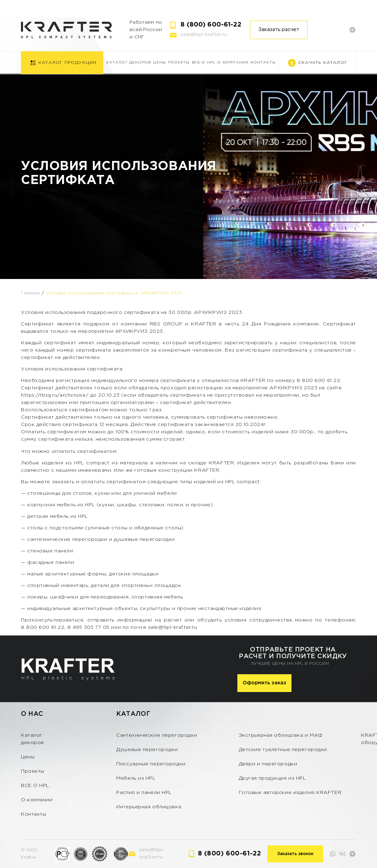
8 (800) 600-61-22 (211, 25)
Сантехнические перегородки (157, 735)
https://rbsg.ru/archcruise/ (55, 395)
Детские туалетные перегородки (283, 750)
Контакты (263, 63)
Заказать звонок (295, 854)
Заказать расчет (279, 30)
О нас (32, 714)
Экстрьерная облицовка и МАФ (281, 735)
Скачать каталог (323, 63)
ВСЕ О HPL (204, 63)
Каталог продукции (67, 63)
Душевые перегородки (147, 750)
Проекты (179, 63)
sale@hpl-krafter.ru (204, 35)
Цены (159, 63)
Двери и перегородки (268, 764)
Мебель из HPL (136, 778)
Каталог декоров (128, 63)
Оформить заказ (264, 683)
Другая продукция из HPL (272, 778)
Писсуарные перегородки (151, 764)
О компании (233, 63)
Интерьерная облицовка (149, 807)
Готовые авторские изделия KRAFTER (290, 793)
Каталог (133, 714)
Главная (31, 293)
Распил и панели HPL (144, 793)
